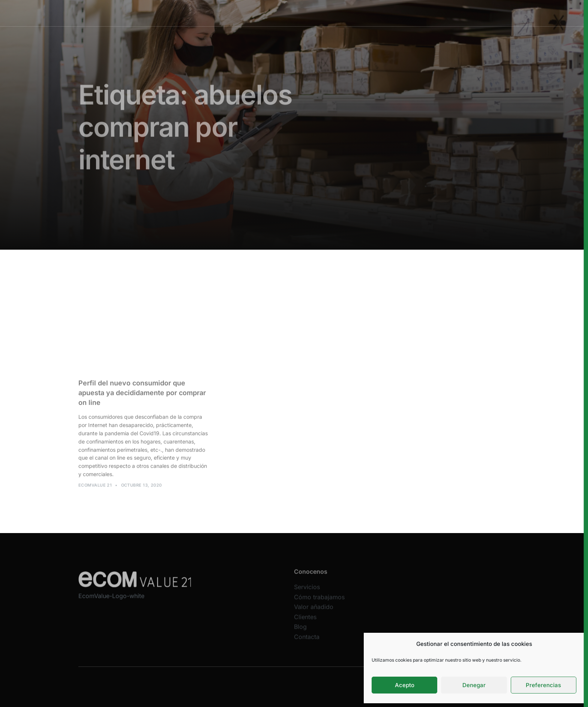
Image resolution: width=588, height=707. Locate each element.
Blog (300, 632)
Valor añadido (340, 13)
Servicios (244, 13)
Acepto (405, 685)
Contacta (307, 641)
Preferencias (543, 685)
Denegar (474, 685)
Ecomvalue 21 (95, 487)
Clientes (379, 13)
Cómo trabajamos (289, 13)
